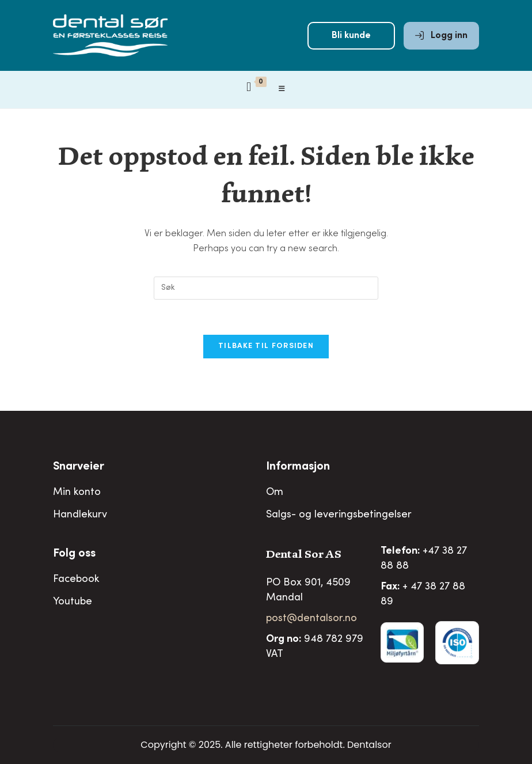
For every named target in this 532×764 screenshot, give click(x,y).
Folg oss (74, 554)
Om (275, 493)
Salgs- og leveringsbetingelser (339, 515)
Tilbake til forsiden (266, 347)
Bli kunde (351, 36)
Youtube (73, 602)
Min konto (77, 493)
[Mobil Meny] (282, 90)
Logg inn (441, 36)
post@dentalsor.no (311, 619)
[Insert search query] (266, 288)
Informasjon (298, 467)
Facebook (76, 580)
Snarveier (79, 467)
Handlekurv (80, 515)
